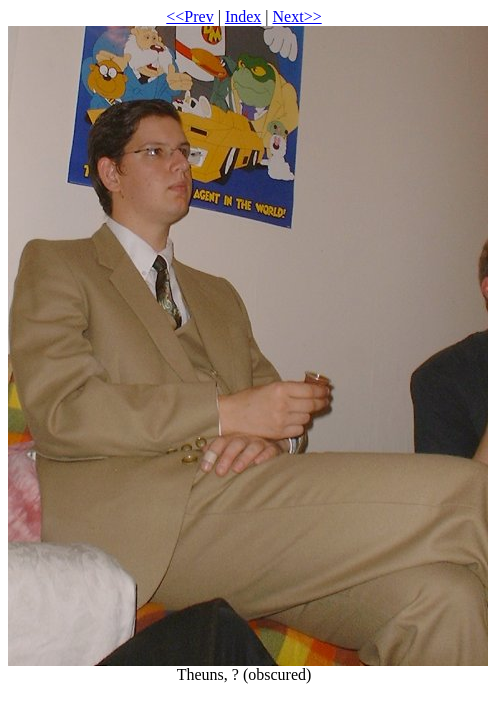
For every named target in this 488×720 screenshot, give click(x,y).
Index (243, 16)
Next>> (297, 16)
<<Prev (189, 16)
